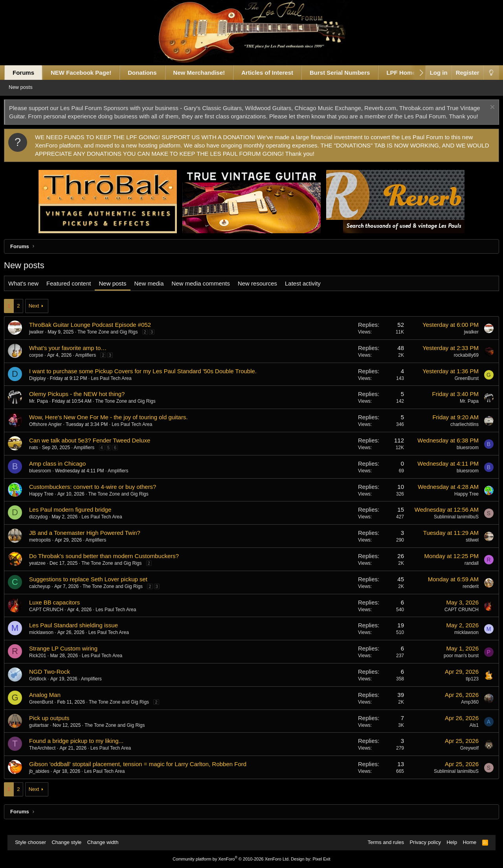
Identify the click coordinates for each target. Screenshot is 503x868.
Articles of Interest (275, 73)
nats (41, 456)
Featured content (76, 292)
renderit (463, 595)
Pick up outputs (57, 726)
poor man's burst (454, 664)
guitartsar (46, 733)
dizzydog (46, 525)
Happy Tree (49, 502)
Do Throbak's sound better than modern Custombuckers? (111, 564)
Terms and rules (382, 843)
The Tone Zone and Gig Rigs (115, 340)
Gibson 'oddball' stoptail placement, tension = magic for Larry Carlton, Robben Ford (145, 772)
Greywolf (462, 756)
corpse (44, 363)
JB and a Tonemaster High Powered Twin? (92, 541)
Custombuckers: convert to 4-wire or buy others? (100, 495)
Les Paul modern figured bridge (78, 518)
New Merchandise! (207, 73)
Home (466, 843)
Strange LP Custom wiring (71, 657)
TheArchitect (50, 756)
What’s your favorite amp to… (75, 356)
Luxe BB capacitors (62, 611)
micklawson (49, 641)
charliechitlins (457, 433)
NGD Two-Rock (57, 680)
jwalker (44, 340)
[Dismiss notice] (484, 108)
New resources (265, 292)
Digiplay (45, 387)
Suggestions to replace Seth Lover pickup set (96, 587)
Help (448, 843)
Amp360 (462, 710)
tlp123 (465, 687)
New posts (32, 87)
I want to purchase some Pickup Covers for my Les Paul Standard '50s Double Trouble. (150, 379)
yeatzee (45, 571)
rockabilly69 (458, 363)
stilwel (465, 548)
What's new (31, 292)
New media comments (208, 292)
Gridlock (45, 687)
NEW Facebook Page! (88, 73)
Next (41, 314)
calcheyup (47, 595)
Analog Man (52, 703)
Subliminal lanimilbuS (449, 525)
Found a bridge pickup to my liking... (84, 749)
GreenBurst (459, 387)
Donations (150, 73)
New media (157, 292)
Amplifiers (93, 363)
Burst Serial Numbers (347, 73)
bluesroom (460, 456)
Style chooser (34, 843)
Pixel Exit (321, 859)
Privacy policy (421, 843)
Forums (31, 73)
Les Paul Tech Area (119, 387)
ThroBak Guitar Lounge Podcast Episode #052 (97, 333)
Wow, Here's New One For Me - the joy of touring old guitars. (116, 425)
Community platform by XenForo (231, 859)
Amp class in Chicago (65, 472)
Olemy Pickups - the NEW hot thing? (84, 402)
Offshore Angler (53, 433)
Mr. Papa (46, 409)
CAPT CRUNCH (54, 618)
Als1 (466, 733)
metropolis (47, 548)
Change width (107, 843)
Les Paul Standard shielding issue (81, 633)
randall (464, 571)
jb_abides (47, 780)
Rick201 (45, 664)
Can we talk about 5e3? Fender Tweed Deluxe (97, 449)
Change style (70, 843)
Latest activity (310, 292)
